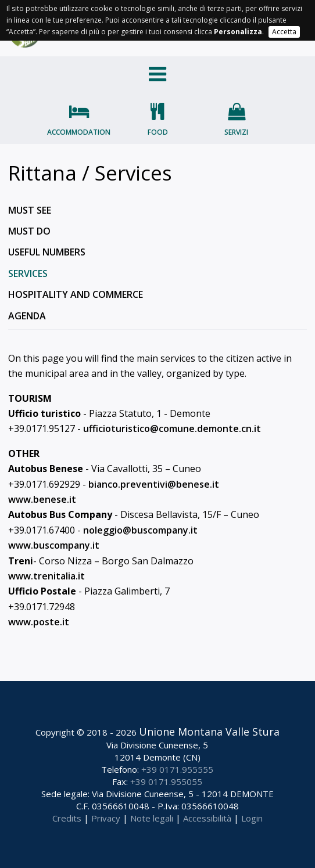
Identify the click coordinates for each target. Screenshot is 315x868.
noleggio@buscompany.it (140, 530)
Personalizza (238, 32)
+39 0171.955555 (177, 769)
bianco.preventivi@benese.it (154, 484)
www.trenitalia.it (46, 576)
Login (252, 818)
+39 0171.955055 (166, 781)
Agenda (27, 316)
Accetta (284, 32)
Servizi (236, 132)
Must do (29, 231)
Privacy (106, 818)
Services (28, 273)
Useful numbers (47, 252)
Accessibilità (207, 818)
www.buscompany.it (54, 545)
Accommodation (79, 132)
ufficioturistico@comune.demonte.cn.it (172, 428)
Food (158, 132)
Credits (67, 818)
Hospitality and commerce (76, 294)
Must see (30, 210)
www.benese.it (42, 499)
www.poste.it (39, 622)
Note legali (152, 818)
